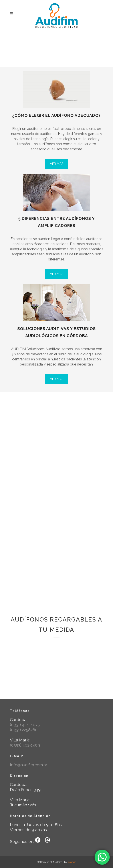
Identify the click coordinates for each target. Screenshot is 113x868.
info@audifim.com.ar (29, 765)
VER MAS (57, 164)
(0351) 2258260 (24, 730)
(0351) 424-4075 (25, 725)
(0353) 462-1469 (25, 745)
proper (72, 862)
